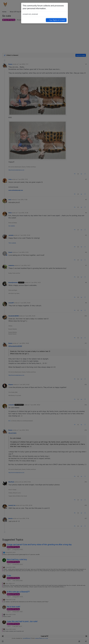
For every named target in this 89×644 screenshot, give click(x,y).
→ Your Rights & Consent (56, 20)
